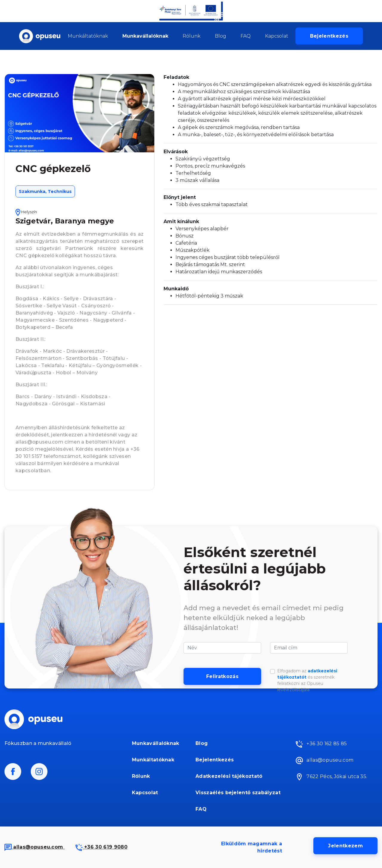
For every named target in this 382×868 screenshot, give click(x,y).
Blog (221, 36)
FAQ (246, 36)
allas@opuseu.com (35, 847)
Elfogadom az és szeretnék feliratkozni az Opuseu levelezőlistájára (307, 680)
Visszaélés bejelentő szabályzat (238, 793)
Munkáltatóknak (88, 36)
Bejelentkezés (329, 36)
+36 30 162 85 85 (321, 744)
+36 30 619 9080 (101, 847)
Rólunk (192, 36)
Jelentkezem (345, 846)
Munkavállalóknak (145, 36)
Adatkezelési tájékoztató (229, 776)
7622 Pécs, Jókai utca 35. (331, 777)
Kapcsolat (277, 36)
